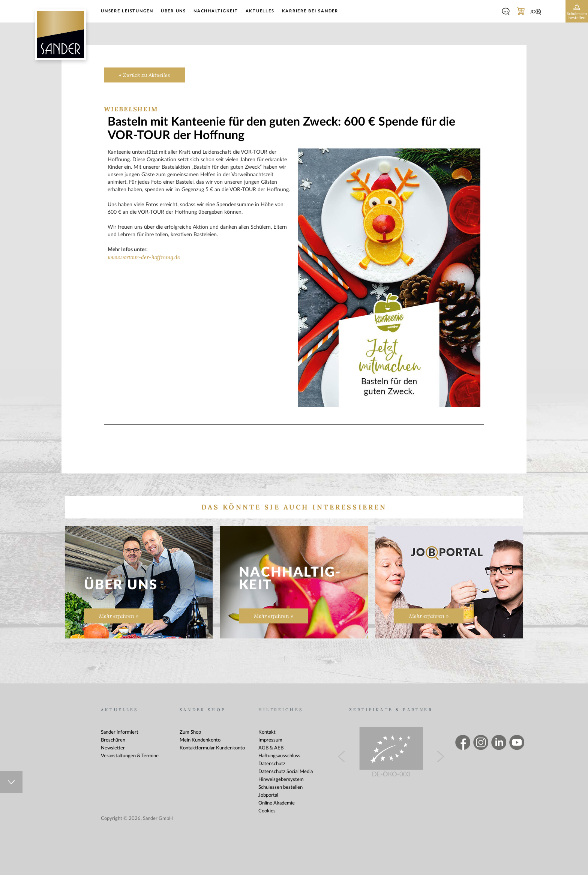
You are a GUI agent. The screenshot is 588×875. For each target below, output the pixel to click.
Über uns (173, 11)
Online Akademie (277, 803)
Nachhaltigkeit (216, 11)
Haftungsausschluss (279, 756)
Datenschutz (272, 764)
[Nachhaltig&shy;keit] (294, 582)
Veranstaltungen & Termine (130, 756)
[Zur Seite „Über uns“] (139, 582)
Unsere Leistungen (127, 11)
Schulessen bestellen (280, 787)
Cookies (267, 811)
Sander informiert (120, 732)
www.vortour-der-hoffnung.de (144, 257)
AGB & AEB (271, 748)
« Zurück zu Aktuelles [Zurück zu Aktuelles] (144, 75)
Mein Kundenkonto (200, 740)
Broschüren (113, 740)
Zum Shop (190, 732)
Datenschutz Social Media (286, 772)
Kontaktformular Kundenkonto (212, 748)
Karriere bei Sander (310, 11)
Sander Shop (203, 710)
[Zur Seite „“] (449, 586)
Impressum (270, 740)
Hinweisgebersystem (281, 780)
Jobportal (268, 795)
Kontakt (267, 732)
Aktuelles (260, 11)
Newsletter (113, 748)
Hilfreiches (281, 710)
